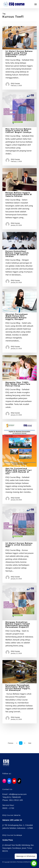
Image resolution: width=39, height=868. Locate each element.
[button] (36, 4)
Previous (11, 743)
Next (30, 743)
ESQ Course (15, 83)
